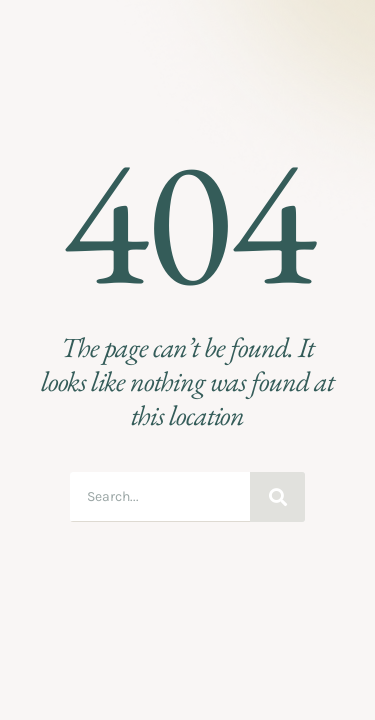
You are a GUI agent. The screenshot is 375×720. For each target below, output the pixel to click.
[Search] (277, 497)
